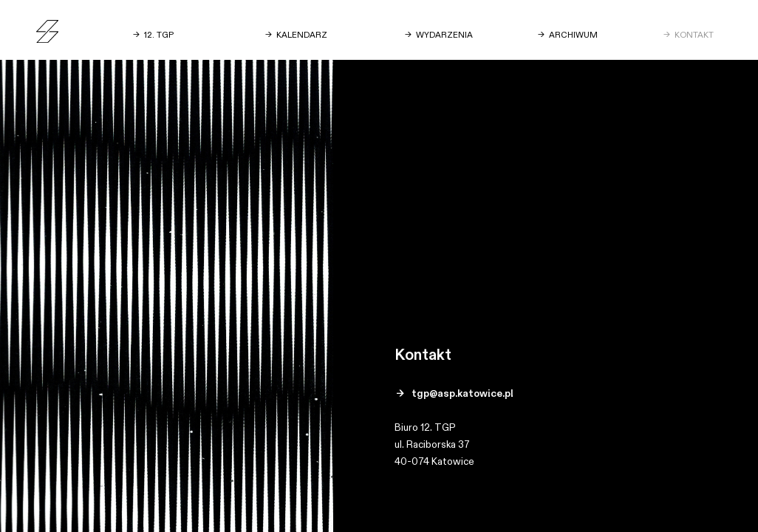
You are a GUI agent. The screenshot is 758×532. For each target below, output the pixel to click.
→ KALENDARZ (296, 35)
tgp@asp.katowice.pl (462, 394)
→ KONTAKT (689, 35)
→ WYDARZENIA (439, 35)
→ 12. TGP (153, 35)
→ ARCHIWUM (568, 35)
